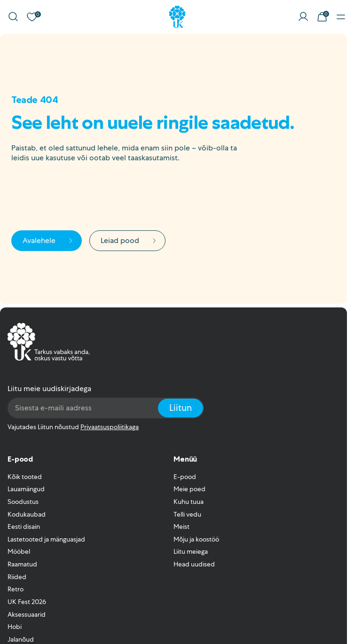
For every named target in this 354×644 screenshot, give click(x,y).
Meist (181, 526)
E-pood (185, 477)
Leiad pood (129, 240)
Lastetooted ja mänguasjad (46, 539)
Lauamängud (26, 489)
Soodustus (23, 502)
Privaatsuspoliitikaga (110, 427)
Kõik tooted (25, 477)
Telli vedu (187, 514)
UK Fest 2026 (27, 602)
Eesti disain (24, 526)
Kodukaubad (27, 514)
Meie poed (189, 489)
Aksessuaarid (27, 614)
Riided (17, 577)
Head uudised (194, 564)
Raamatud (22, 564)
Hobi (15, 627)
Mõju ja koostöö (196, 539)
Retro (16, 589)
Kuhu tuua (189, 502)
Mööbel (19, 551)
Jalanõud (21, 639)
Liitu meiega (191, 551)
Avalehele (48, 240)
